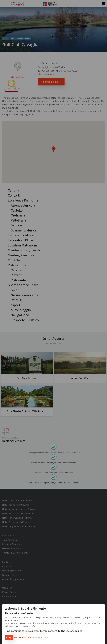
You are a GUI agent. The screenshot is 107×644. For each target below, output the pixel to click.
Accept (9, 637)
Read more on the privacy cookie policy (31, 637)
